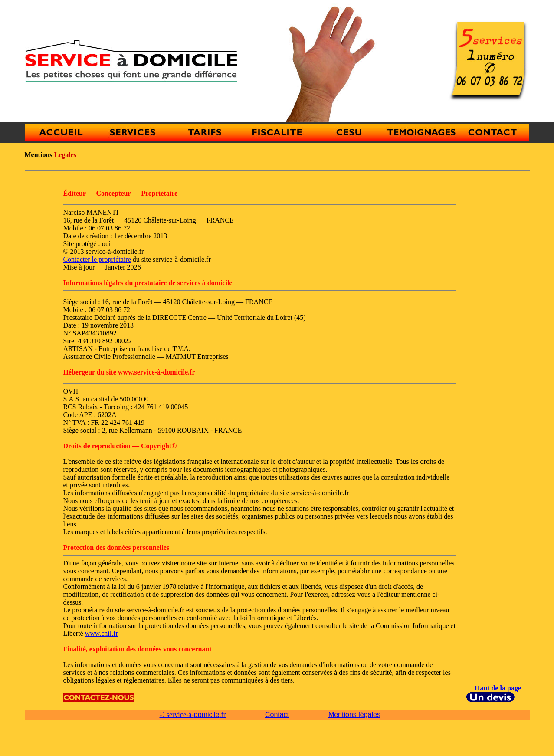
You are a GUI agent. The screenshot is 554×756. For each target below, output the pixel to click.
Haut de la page (498, 688)
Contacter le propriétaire (97, 259)
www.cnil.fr (102, 633)
